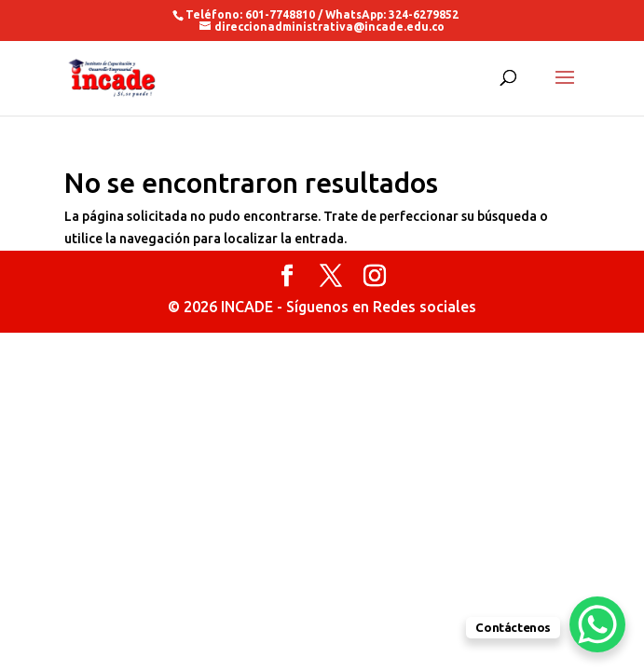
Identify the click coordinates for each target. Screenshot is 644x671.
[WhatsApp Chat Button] (597, 624)
